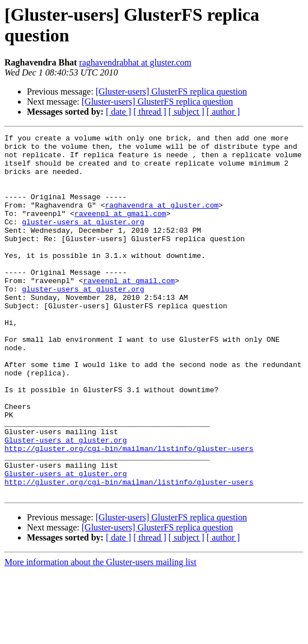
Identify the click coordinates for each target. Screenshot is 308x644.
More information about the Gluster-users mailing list (101, 634)
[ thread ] (150, 112)
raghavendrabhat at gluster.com (135, 62)
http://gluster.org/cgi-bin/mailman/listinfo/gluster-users (129, 512)
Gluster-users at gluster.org (66, 502)
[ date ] (118, 112)
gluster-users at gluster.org (83, 240)
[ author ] (223, 112)
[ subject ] (186, 112)
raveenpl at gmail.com (120, 230)
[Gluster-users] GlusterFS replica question (171, 91)
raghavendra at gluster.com (162, 220)
